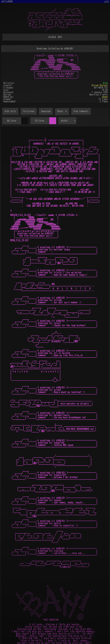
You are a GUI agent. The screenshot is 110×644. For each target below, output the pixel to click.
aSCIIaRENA (7, 2)
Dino (105, 83)
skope (105, 97)
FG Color (40, 121)
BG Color (12, 121)
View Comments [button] (81, 111)
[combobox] (67, 121)
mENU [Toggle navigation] (107, 2)
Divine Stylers (100, 85)
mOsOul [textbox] (64, 121)
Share (61, 111)
